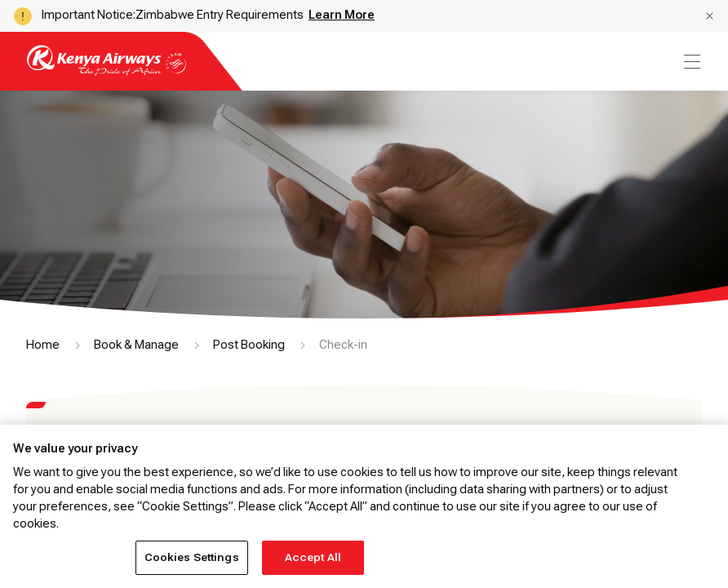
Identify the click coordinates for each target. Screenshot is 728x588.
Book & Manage (136, 345)
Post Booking (249, 345)
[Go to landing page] (107, 71)
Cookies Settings (192, 557)
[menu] (690, 62)
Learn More (342, 15)
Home (43, 345)
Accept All (313, 557)
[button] (710, 16)
